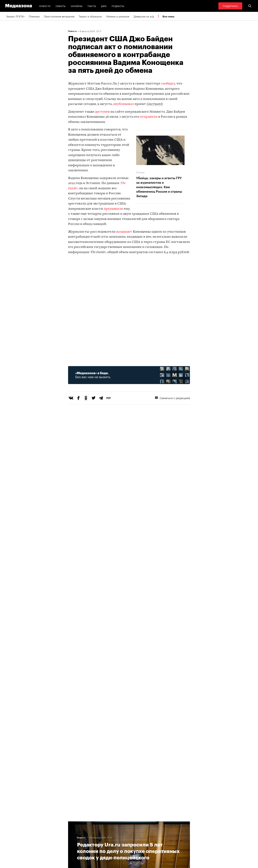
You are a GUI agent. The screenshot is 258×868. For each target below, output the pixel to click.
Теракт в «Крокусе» (90, 16)
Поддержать (230, 6)
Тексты (92, 6)
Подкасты (118, 6)
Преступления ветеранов (59, 16)
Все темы (168, 16)
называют (124, 232)
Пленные (34, 16)
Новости (45, 6)
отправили (149, 117)
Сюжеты (61, 6)
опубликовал (124, 104)
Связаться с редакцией (172, 398)
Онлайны (77, 6)
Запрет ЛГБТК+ (15, 16)
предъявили (113, 209)
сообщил (168, 84)
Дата (104, 6)
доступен (102, 112)
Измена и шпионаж (118, 16)
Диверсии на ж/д (144, 16)
